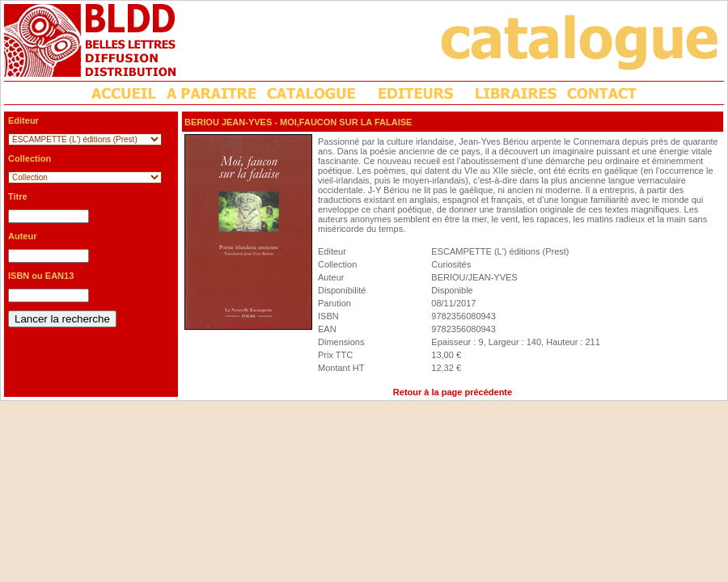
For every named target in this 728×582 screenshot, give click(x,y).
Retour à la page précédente (453, 392)
